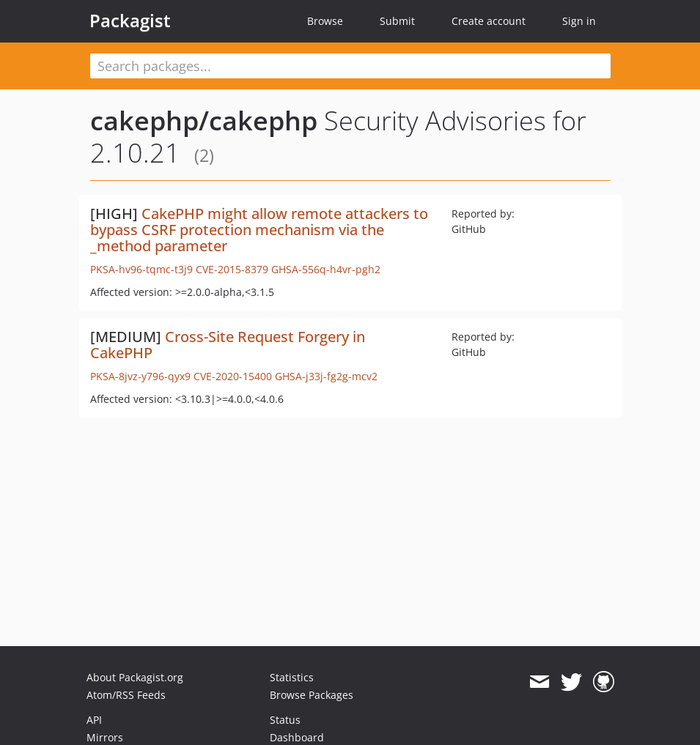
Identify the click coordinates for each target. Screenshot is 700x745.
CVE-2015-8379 (232, 269)
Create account (489, 21)
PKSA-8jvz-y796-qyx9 (140, 376)
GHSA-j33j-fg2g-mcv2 (326, 376)
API (94, 720)
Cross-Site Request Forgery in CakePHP (228, 345)
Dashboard (297, 737)
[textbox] (350, 66)
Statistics (292, 677)
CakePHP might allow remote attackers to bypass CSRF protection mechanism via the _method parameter (259, 230)
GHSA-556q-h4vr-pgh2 (326, 269)
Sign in (579, 21)
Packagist (130, 21)
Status (285, 720)
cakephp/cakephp (204, 121)
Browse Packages (312, 695)
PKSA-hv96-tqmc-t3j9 (141, 269)
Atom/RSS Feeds (126, 695)
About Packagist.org (135, 677)
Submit (397, 21)
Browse (325, 21)
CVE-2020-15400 (233, 376)
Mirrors (105, 737)
